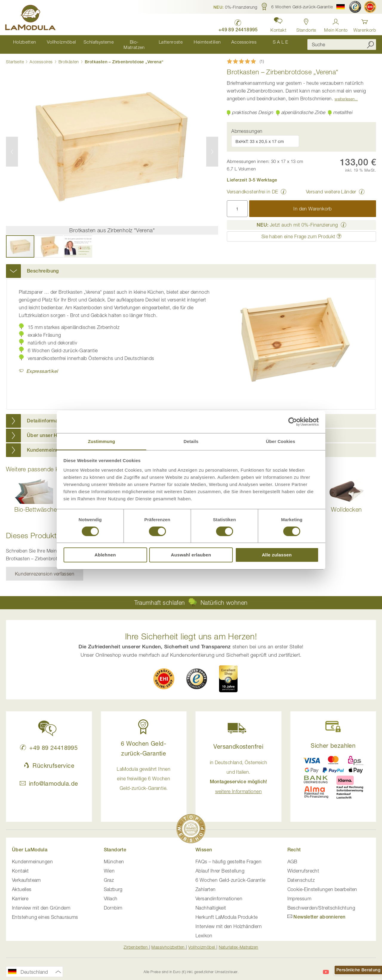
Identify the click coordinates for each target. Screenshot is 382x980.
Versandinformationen (219, 893)
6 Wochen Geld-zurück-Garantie (231, 875)
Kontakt (20, 865)
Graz (109, 875)
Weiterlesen (345, 94)
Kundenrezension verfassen (45, 569)
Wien (109, 865)
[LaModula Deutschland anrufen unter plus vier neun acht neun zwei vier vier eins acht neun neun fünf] (236, 24)
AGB (292, 856)
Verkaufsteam (26, 875)
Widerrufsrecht (303, 865)
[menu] (152, 42)
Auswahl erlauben (191, 555)
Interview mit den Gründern (41, 902)
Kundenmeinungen (32, 856)
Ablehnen (105, 555)
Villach (111, 893)
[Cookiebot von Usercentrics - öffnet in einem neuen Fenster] (293, 421)
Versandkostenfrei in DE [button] (252, 187)
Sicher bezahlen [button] (333, 740)
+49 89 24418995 (49, 743)
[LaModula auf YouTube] (326, 967)
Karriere (20, 893)
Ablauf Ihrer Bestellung (220, 865)
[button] (235, 7)
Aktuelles (22, 884)
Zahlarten (206, 884)
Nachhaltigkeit (211, 902)
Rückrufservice (49, 760)
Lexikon (204, 930)
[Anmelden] (336, 24)
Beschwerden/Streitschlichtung (321, 902)
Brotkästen (69, 57)
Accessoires (41, 57)
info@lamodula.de (49, 778)
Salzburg (113, 884)
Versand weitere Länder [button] (331, 187)
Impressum (299, 893)
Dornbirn (113, 902)
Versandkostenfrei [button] (238, 741)
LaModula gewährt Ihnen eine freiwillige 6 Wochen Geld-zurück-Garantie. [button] (144, 773)
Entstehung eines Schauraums (45, 912)
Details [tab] (191, 441)
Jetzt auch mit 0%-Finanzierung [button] (297, 220)
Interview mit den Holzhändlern (229, 921)
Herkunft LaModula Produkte (227, 912)
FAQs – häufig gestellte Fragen (228, 856)
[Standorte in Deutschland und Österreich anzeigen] (305, 24)
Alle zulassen (277, 555)
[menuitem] (24, 42)
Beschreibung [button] (43, 266)
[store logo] (31, 19)
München (114, 856)
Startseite (15, 57)
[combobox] (342, 42)
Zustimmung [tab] (102, 441)
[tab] (191, 266)
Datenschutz (301, 875)
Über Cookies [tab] (281, 441)
